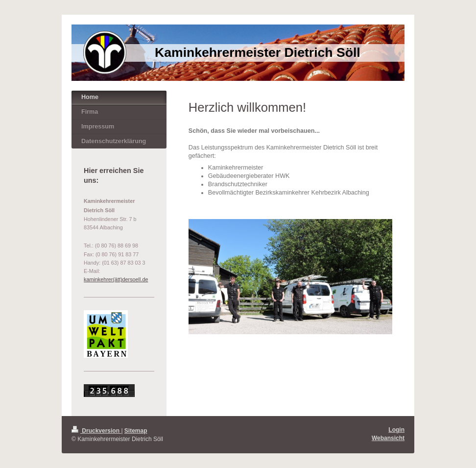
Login (396, 430)
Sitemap (136, 431)
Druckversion (96, 431)
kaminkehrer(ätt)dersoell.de (116, 279)
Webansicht (388, 438)
